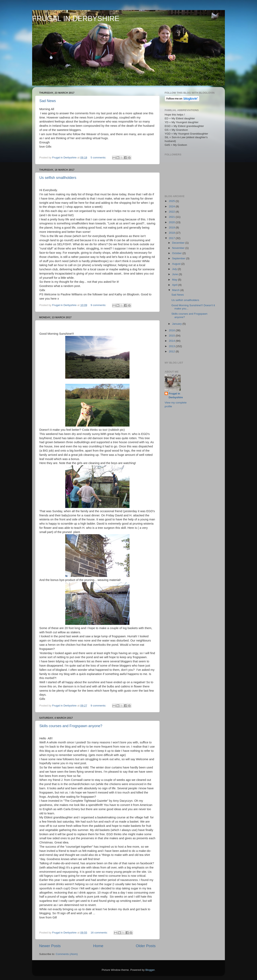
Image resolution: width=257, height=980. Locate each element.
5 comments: (99, 158)
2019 (172, 228)
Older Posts (146, 946)
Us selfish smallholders (58, 178)
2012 (172, 351)
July (175, 269)
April (175, 285)
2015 (172, 336)
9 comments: (99, 305)
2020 (172, 222)
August (177, 264)
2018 (172, 233)
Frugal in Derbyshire (176, 395)
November (179, 248)
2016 (172, 330)
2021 (172, 217)
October (177, 253)
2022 (172, 212)
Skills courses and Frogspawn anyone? (71, 726)
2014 (172, 341)
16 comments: (99, 933)
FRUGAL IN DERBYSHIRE (76, 19)
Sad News (48, 101)
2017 (172, 238)
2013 (172, 346)
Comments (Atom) (67, 954)
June (175, 274)
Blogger (150, 970)
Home (98, 946)
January (177, 324)
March (176, 290)
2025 (172, 201)
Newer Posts (50, 946)
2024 (172, 206)
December (179, 243)
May (175, 280)
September (179, 258)
